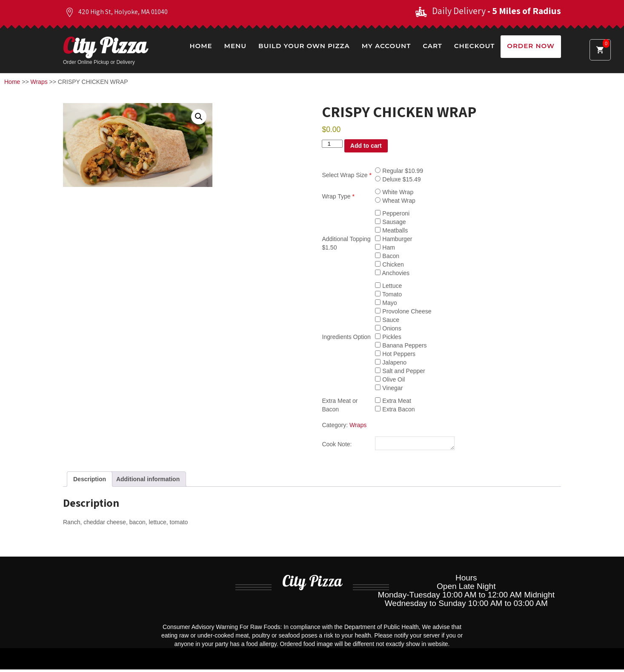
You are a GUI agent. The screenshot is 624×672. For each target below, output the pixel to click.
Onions (388, 328)
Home (201, 46)
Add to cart (366, 146)
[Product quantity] (332, 144)
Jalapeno (391, 362)
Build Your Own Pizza (304, 46)
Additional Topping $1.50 (346, 243)
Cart (432, 46)
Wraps (39, 82)
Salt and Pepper (400, 371)
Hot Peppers (395, 354)
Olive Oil (390, 379)
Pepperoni (392, 213)
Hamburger (394, 239)
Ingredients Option (346, 337)
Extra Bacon (395, 409)
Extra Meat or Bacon (340, 405)
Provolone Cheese (403, 311)
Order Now (531, 46)
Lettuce (388, 286)
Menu (235, 46)
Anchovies (392, 273)
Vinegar (389, 388)
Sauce (387, 320)
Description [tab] (90, 482)
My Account (386, 46)
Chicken (389, 264)
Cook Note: (337, 445)
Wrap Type (338, 196)
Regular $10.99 (399, 171)
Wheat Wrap (395, 201)
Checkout (474, 46)
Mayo (386, 303)
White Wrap (394, 192)
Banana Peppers (401, 345)
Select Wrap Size (346, 175)
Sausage (390, 222)
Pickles (388, 337)
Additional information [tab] (148, 482)
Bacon (387, 256)
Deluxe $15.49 (398, 179)
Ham (385, 247)
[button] (199, 117)
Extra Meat (393, 401)
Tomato (388, 294)
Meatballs (391, 230)
